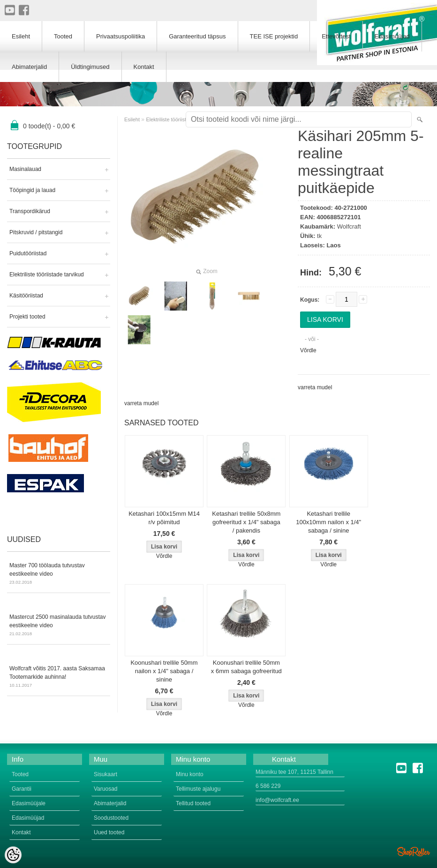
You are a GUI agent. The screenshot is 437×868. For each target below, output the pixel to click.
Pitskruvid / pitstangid (36, 232)
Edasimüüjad (392, 36)
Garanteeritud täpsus (197, 36)
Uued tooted (109, 832)
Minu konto (190, 774)
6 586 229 (268, 786)
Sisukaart (105, 774)
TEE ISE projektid (274, 36)
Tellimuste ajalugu (198, 789)
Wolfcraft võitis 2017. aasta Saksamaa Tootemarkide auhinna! (59, 677)
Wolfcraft (349, 226)
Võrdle (308, 350)
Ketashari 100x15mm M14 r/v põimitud (164, 518)
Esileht (132, 119)
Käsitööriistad (26, 296)
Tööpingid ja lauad (32, 190)
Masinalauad (25, 169)
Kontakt (144, 67)
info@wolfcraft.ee (277, 800)
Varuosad (105, 789)
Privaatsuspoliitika (121, 36)
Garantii (22, 789)
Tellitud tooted (193, 803)
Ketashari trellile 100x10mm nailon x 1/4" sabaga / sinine (328, 522)
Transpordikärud (30, 211)
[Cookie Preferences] (13, 855)
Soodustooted (111, 818)
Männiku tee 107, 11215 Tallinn (294, 772)
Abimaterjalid (29, 67)
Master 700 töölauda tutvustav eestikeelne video (59, 574)
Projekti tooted (27, 317)
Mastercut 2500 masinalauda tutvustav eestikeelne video (59, 626)
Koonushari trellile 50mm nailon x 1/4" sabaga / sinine (164, 671)
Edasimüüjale (29, 803)
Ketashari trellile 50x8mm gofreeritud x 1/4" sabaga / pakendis (246, 522)
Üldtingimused (90, 67)
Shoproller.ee (414, 852)
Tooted (63, 36)
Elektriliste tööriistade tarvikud (47, 274)
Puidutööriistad (28, 253)
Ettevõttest (336, 36)
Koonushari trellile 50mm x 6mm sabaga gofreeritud (246, 667)
